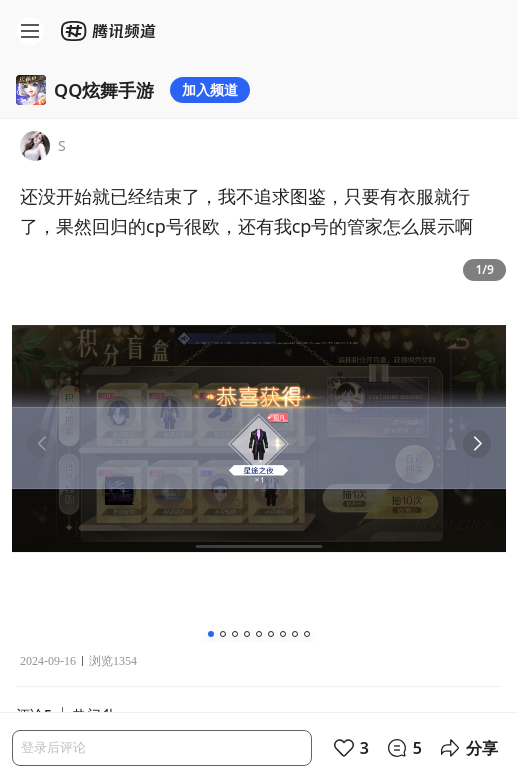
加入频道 (210, 89)
